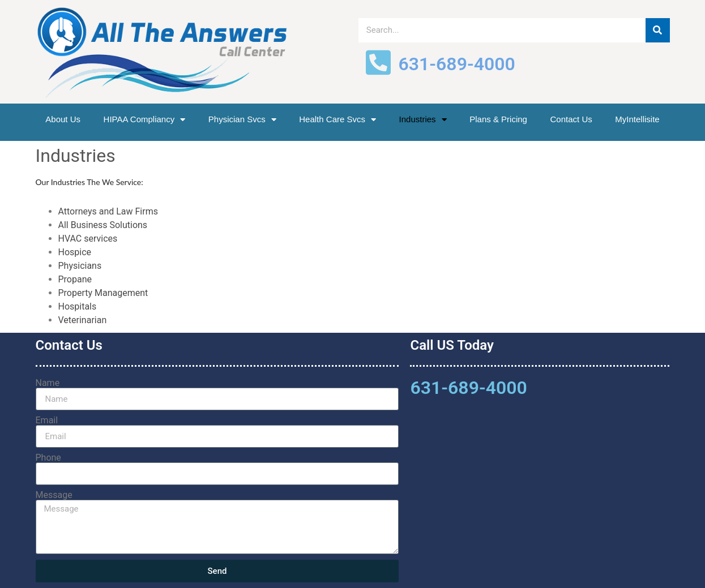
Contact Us (571, 119)
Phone (48, 458)
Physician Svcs (242, 120)
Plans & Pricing (498, 119)
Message (54, 495)
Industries (423, 120)
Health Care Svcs (337, 120)
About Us (63, 119)
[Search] (658, 30)
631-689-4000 (468, 388)
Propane (76, 279)
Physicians (80, 266)
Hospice (75, 252)
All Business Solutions (103, 225)
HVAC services (88, 239)
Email (47, 420)
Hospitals (78, 306)
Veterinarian (83, 320)
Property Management (103, 293)
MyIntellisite (637, 119)
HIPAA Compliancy (145, 120)
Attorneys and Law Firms (108, 211)
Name (48, 383)
